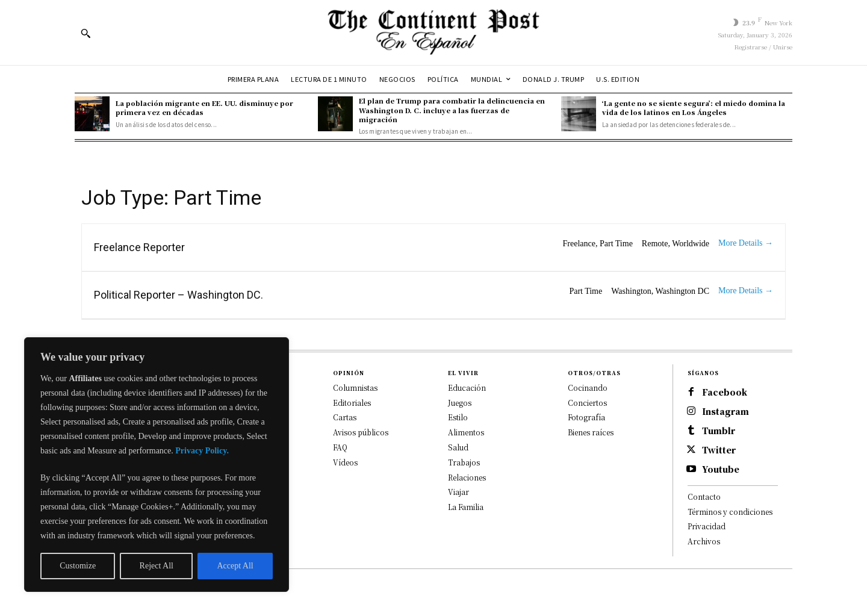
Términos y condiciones (730, 512)
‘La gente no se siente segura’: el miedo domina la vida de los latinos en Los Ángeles (694, 107)
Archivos (704, 541)
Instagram (726, 412)
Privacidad (707, 526)
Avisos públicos (361, 432)
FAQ (340, 447)
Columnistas (355, 387)
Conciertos (587, 403)
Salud (458, 447)
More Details (746, 243)
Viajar (458, 492)
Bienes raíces (591, 432)
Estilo (458, 417)
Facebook (725, 392)
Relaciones (467, 477)
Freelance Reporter (139, 247)
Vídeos (345, 462)
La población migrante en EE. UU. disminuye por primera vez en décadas (204, 107)
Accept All (235, 566)
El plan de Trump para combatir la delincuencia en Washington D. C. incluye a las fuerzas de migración (452, 110)
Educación (467, 387)
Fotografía (586, 417)
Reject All (157, 566)
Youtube (721, 469)
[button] (85, 33)
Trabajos (464, 462)
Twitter (719, 450)
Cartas (345, 417)
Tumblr (719, 431)
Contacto (704, 496)
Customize (78, 566)
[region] (157, 465)
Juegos (460, 403)
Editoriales (352, 403)
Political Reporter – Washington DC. (179, 295)
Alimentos (466, 432)
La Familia (466, 507)
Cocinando (588, 387)
